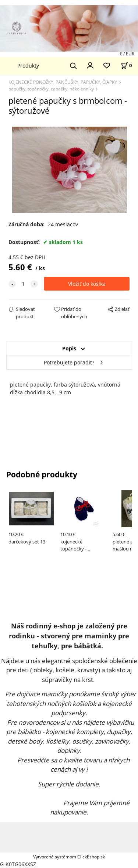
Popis (69, 348)
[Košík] (126, 66)
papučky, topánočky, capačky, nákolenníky (51, 89)
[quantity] (23, 284)
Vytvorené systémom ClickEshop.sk (69, 857)
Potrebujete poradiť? (69, 362)
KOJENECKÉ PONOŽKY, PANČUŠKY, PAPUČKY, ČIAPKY (63, 82)
